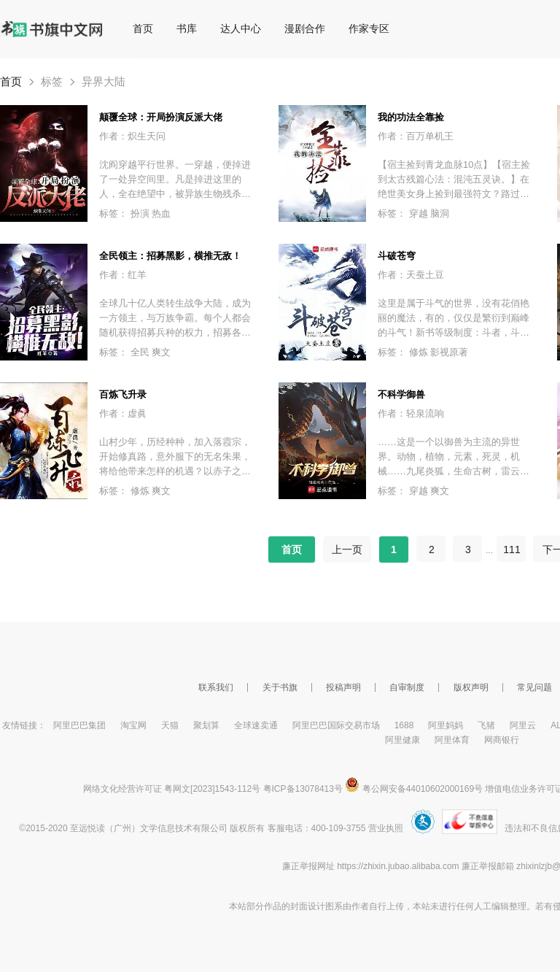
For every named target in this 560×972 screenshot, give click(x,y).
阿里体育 (452, 740)
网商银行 (502, 740)
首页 (143, 28)
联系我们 (216, 687)
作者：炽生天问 (132, 136)
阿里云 (523, 725)
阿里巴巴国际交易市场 (336, 725)
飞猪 (486, 725)
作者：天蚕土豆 (411, 275)
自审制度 (407, 687)
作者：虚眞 (123, 413)
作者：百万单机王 (416, 136)
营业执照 (386, 828)
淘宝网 (133, 725)
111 (512, 549)
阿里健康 (402, 740)
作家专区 (369, 28)
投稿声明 (343, 687)
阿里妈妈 (446, 725)
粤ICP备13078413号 (303, 789)
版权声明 (471, 687)
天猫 (170, 725)
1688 (404, 725)
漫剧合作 (305, 28)
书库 (187, 28)
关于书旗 (280, 687)
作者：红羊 (123, 275)
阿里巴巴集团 (79, 725)
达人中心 (241, 28)
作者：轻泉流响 (411, 413)
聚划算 (206, 725)
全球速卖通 (256, 725)
